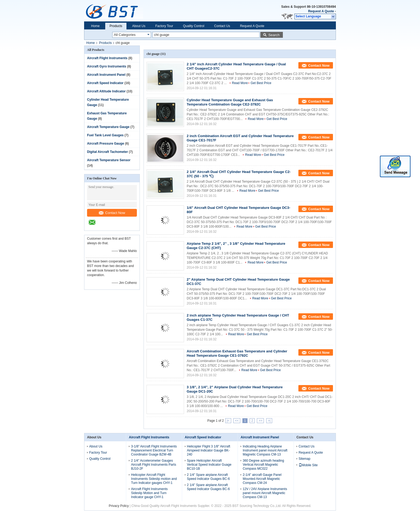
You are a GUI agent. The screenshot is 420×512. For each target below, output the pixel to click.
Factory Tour (164, 26)
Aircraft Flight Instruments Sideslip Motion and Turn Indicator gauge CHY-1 (149, 493)
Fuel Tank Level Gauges (105, 135)
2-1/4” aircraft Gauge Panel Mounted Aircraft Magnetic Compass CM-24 (262, 479)
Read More (240, 83)
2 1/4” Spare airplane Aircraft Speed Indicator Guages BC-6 (208, 477)
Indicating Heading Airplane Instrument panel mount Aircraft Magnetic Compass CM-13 (265, 450)
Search (274, 35)
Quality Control (194, 26)
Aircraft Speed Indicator (105, 83)
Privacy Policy (119, 506)
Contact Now (112, 213)
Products (116, 26)
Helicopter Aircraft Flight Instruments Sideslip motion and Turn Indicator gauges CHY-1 (154, 479)
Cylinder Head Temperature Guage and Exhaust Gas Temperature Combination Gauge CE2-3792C (230, 102)
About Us (139, 26)
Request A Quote (321, 11)
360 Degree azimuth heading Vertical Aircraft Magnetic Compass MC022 (263, 465)
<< (237, 421)
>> (260, 421)
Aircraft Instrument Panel (106, 75)
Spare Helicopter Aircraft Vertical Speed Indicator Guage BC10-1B (209, 465)
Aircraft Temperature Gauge (108, 127)
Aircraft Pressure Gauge (106, 144)
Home (95, 26)
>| (269, 421)
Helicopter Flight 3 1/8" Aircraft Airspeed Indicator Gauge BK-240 (209, 450)
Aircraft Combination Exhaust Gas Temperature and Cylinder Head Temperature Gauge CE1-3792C (237, 353)
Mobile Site (308, 465)
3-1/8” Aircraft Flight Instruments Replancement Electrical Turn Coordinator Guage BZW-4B (154, 450)
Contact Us (222, 26)
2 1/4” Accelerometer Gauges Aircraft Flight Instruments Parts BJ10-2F (153, 465)
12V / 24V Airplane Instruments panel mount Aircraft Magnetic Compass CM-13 (265, 493)
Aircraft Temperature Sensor (109, 160)
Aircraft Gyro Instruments (107, 66)
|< (228, 421)
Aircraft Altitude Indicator (106, 91)
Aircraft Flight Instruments (107, 58)
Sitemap (305, 459)
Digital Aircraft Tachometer (108, 152)
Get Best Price (261, 83)
